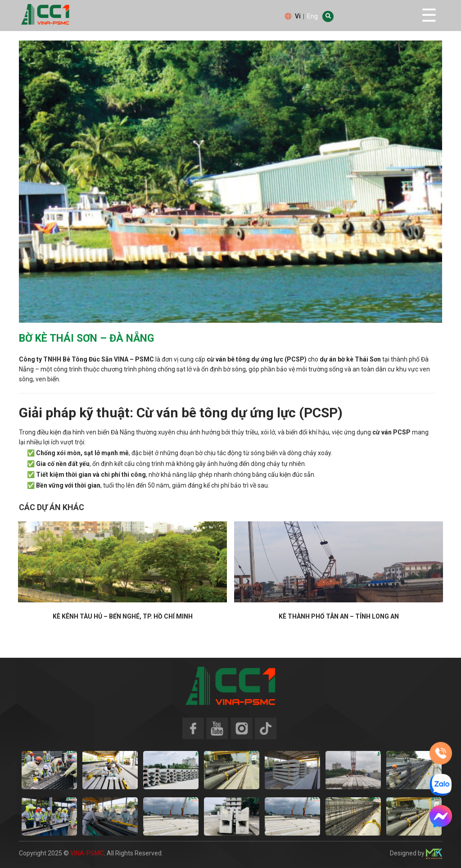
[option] (230, 182)
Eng (312, 16)
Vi (298, 16)
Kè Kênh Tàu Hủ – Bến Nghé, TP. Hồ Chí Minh (123, 616)
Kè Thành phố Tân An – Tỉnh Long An (339, 616)
